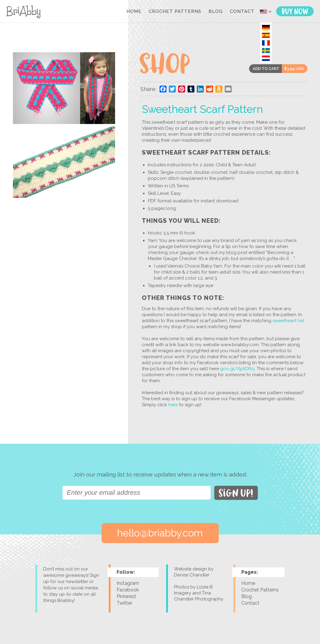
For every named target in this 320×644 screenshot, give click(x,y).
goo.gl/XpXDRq (237, 369)
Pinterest (126, 596)
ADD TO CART (266, 69)
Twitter (124, 603)
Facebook (128, 590)
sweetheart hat (288, 321)
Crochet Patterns (175, 12)
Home (134, 12)
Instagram (128, 583)
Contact (242, 12)
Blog (216, 12)
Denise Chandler (192, 575)
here (172, 405)
